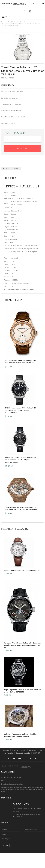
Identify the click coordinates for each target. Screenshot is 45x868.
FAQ (40, 765)
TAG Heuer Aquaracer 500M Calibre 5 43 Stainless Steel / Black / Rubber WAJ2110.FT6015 (20, 425)
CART (40, 4)
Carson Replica (24, 22)
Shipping (37, 4)
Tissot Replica (12, 22)
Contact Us (33, 4)
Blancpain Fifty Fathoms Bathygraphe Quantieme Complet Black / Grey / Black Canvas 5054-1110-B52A (22, 660)
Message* (22, 854)
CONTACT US (38, 768)
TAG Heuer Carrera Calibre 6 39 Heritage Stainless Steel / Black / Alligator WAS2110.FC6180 (20, 475)
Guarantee (33, 765)
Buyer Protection (8, 768)
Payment (43, 4)
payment (24, 765)
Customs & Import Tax (23, 768)
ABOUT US (5, 765)
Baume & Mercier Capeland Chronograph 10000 (22, 585)
